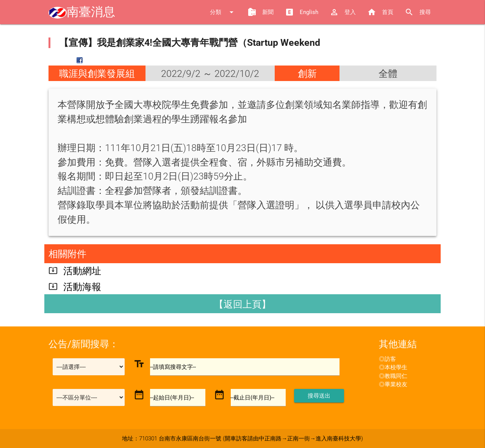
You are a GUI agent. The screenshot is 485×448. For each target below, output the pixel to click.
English (302, 12)
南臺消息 (82, 12)
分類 (223, 12)
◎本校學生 (393, 367)
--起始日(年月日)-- (172, 398)
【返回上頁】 (242, 304)
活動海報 (82, 287)
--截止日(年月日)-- (253, 398)
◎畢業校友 (393, 384)
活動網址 (82, 271)
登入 (343, 12)
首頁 (380, 12)
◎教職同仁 (393, 376)
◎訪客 (387, 359)
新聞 (260, 12)
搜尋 (418, 12)
